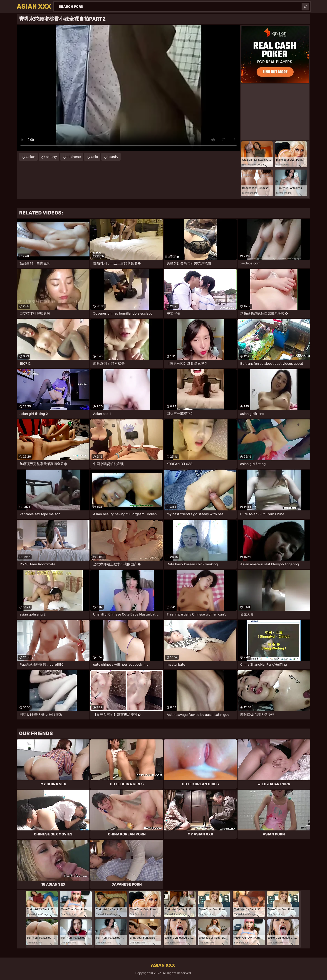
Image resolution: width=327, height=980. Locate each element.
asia (95, 157)
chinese (74, 157)
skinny (51, 157)
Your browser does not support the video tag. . (129, 88)
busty (113, 157)
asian (31, 157)
